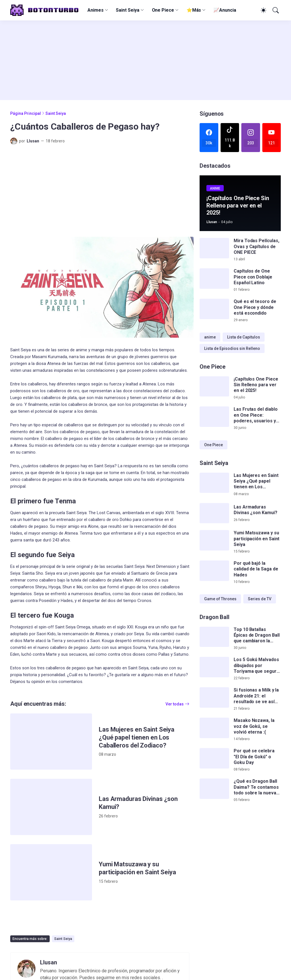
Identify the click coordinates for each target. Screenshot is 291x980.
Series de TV (260, 599)
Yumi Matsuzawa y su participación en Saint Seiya (137, 868)
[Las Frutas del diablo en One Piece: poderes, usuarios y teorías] (214, 417)
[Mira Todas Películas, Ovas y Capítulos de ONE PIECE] (214, 248)
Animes (96, 10)
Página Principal (26, 113)
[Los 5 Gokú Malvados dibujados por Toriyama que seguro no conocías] (214, 667)
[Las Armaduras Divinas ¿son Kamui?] (51, 807)
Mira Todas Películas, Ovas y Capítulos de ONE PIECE (256, 246)
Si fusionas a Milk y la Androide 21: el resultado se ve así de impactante (256, 696)
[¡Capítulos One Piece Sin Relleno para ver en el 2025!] (214, 387)
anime (210, 337)
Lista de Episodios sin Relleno (232, 348)
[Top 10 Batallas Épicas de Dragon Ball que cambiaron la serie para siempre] (214, 637)
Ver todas (175, 704)
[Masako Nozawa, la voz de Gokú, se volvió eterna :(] (214, 728)
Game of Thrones (220, 599)
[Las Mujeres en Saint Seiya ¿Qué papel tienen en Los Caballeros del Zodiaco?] (51, 742)
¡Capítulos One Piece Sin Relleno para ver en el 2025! (256, 385)
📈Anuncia (225, 10)
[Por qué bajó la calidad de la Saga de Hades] (214, 571)
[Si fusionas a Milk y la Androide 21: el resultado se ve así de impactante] (214, 697)
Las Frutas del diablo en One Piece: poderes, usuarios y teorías (256, 415)
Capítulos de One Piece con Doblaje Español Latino (253, 277)
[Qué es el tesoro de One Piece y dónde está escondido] (214, 309)
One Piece (163, 10)
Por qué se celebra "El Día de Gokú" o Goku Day (254, 757)
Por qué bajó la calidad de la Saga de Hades (256, 569)
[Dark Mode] (263, 10)
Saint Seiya (127, 10)
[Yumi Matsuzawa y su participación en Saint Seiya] (51, 872)
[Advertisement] (145, 60)
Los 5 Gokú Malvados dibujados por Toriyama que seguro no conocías (256, 666)
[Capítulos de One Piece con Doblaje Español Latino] (214, 279)
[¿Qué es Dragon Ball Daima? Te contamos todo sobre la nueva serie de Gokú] (214, 789)
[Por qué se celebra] (214, 758)
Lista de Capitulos (244, 337)
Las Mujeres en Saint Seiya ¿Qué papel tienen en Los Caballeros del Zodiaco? (137, 737)
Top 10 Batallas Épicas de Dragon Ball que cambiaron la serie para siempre (257, 635)
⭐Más (194, 10)
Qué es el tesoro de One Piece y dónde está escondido (255, 307)
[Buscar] (275, 10)
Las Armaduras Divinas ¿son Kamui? (138, 803)
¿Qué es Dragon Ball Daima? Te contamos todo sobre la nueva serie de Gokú (256, 787)
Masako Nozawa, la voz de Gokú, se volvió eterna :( (254, 726)
